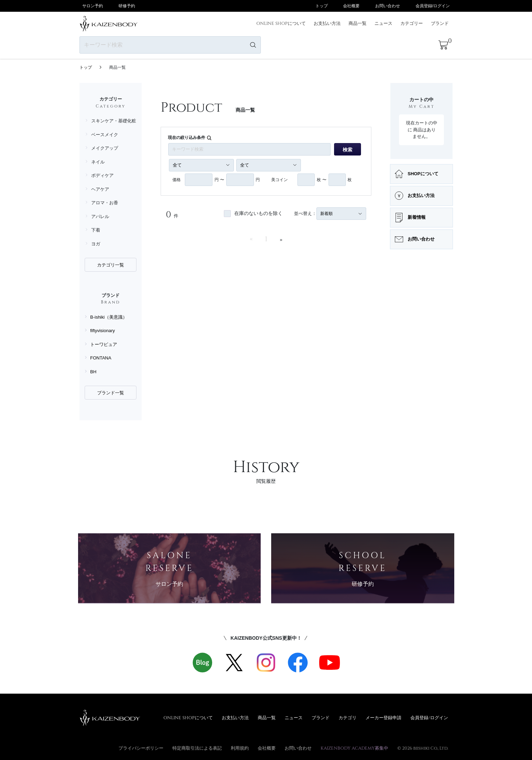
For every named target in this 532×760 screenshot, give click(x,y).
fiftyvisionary (103, 331)
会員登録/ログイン (433, 6)
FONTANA (101, 358)
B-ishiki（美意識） (109, 317)
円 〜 (219, 180)
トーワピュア (104, 344)
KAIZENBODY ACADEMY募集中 (354, 748)
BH (93, 372)
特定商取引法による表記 (197, 748)
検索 (348, 150)
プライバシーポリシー (141, 748)
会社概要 (351, 6)
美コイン (279, 180)
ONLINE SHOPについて (281, 23)
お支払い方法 (327, 23)
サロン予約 (93, 6)
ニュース (383, 23)
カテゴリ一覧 (111, 265)
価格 (177, 180)
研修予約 (127, 6)
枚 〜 (321, 180)
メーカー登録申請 (383, 717)
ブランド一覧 (111, 393)
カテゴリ (348, 717)
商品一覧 (358, 23)
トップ (322, 6)
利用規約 (240, 748)
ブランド (440, 23)
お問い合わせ (388, 6)
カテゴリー (412, 23)
